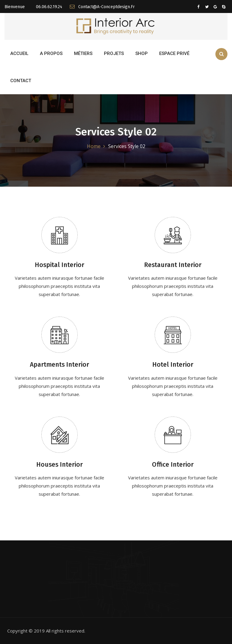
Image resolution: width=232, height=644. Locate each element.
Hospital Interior (60, 265)
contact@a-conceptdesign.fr (102, 7)
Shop (142, 53)
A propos (51, 53)
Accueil (19, 53)
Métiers (83, 53)
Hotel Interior (173, 365)
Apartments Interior (60, 365)
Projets (114, 53)
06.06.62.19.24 (48, 7)
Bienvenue (15, 7)
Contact (21, 81)
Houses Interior (60, 465)
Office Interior (173, 465)
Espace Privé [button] (174, 53)
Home (94, 146)
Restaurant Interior (173, 265)
